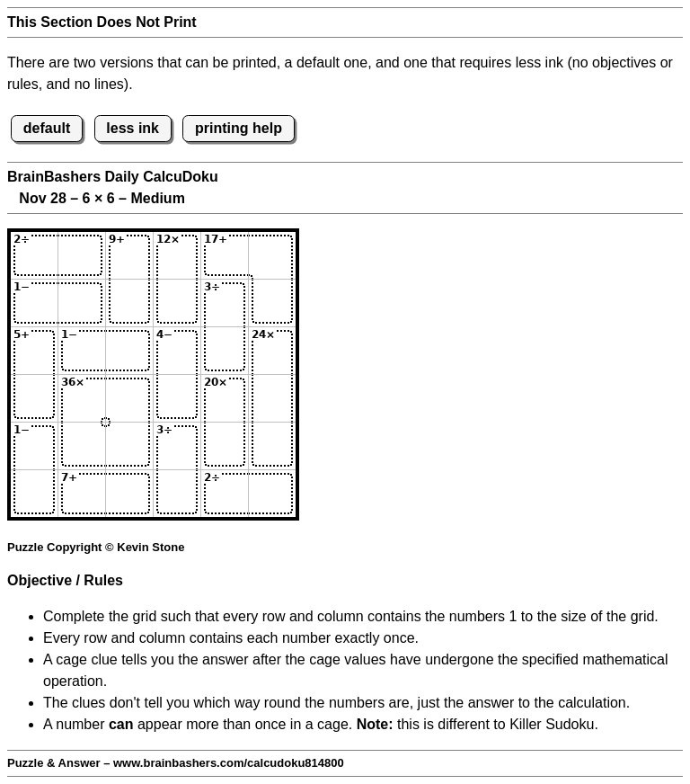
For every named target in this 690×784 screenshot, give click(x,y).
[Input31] (34, 351)
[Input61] (34, 494)
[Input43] (129, 398)
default (47, 128)
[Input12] (82, 255)
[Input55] (225, 446)
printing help (239, 128)
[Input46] (272, 398)
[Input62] (82, 494)
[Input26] (272, 303)
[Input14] (177, 255)
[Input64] (177, 494)
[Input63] (129, 494)
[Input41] (34, 398)
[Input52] (82, 446)
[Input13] (129, 255)
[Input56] (272, 446)
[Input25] (225, 303)
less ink (133, 128)
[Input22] (82, 303)
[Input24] (177, 303)
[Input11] (34, 255)
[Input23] (129, 303)
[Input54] (177, 446)
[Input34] (177, 351)
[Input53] (129, 446)
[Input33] (129, 351)
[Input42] (82, 398)
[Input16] (272, 255)
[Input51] (34, 446)
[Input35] (225, 351)
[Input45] (225, 398)
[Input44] (177, 398)
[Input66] (272, 494)
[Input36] (272, 351)
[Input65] (225, 494)
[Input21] (34, 303)
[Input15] (225, 255)
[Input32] (82, 351)
